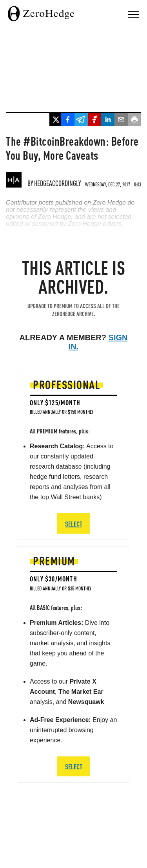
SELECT (74, 766)
